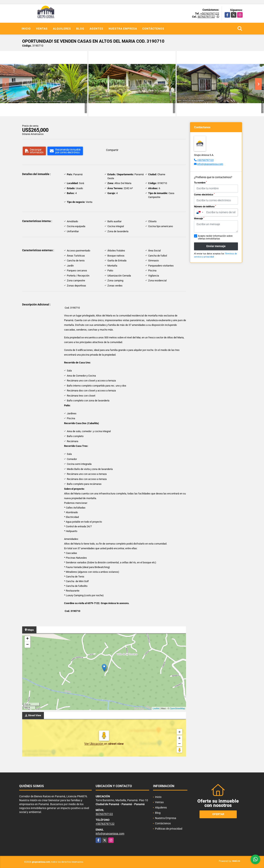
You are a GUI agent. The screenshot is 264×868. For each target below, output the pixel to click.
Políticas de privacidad (169, 829)
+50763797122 (210, 14)
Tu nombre (200, 182)
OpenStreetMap (177, 708)
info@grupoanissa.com (210, 164)
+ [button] (27, 639)
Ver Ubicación (94, 744)
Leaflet (156, 708)
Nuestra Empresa (123, 29)
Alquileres (62, 29)
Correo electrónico (204, 194)
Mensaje (199, 218)
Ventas (42, 29)
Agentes (96, 29)
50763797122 (206, 17)
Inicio (26, 29)
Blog (80, 29)
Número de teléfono (205, 206)
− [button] (27, 645)
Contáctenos (153, 29)
